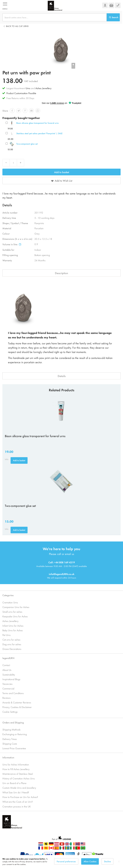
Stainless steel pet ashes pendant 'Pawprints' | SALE (39, 133)
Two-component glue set (27, 144)
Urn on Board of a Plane (14, 783)
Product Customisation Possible (21, 93)
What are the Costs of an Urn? (18, 802)
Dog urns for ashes (12, 644)
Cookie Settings (10, 712)
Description (61, 273)
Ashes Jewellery (43, 88)
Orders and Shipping (13, 722)
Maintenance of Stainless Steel (18, 774)
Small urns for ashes (12, 612)
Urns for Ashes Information (16, 764)
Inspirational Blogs (11, 679)
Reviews (6, 698)
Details (62, 376)
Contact (6, 665)
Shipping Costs (10, 744)
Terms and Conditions (13, 693)
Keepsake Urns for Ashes (15, 616)
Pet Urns (6, 635)
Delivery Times (10, 739)
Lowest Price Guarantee (14, 748)
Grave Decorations (12, 649)
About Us (7, 670)
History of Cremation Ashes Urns (19, 778)
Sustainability (9, 674)
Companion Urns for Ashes (16, 607)
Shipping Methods (11, 729)
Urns (28, 88)
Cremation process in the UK (17, 806)
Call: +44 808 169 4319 (62, 562)
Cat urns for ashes (11, 639)
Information (8, 757)
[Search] (113, 17)
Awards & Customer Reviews (17, 702)
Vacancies (7, 684)
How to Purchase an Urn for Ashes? (20, 797)
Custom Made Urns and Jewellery (19, 788)
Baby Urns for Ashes (13, 630)
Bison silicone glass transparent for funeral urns (37, 123)
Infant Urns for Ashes (13, 626)
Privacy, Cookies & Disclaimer (17, 707)
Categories (8, 595)
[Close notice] (119, 864)
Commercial (8, 688)
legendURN (8, 658)
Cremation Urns (10, 602)
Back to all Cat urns (17, 26)
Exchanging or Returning (15, 734)
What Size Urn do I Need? (16, 792)
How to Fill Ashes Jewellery (16, 769)
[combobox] (55, 17)
